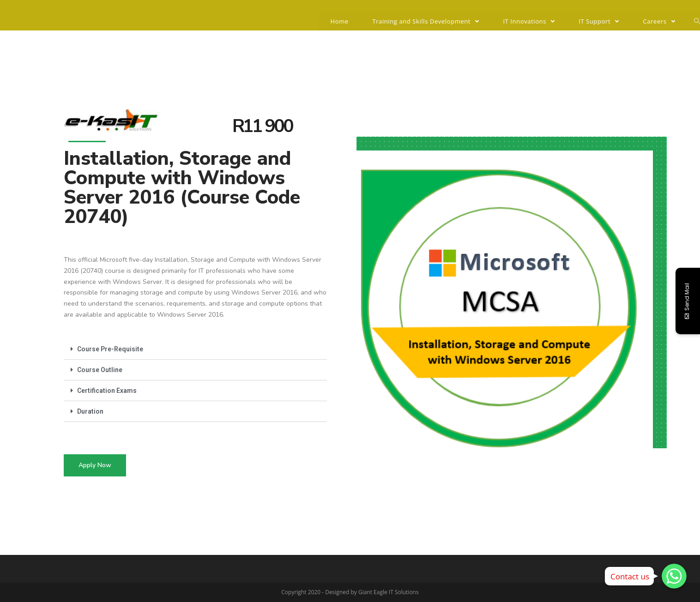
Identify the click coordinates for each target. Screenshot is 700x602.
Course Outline (100, 370)
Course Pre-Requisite (110, 349)
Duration (90, 411)
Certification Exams (107, 391)
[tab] (195, 349)
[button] (95, 465)
